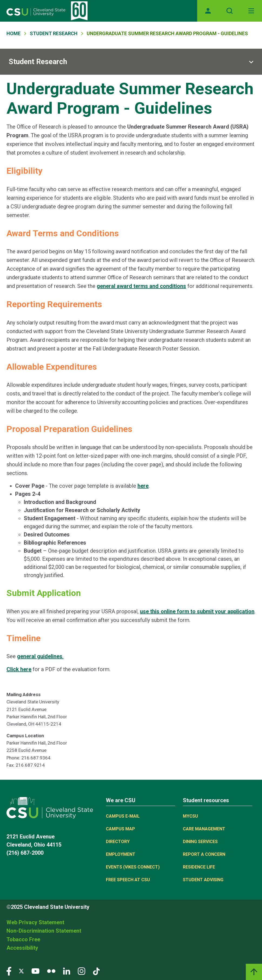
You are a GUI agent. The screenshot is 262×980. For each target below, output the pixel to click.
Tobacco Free (23, 939)
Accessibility (22, 948)
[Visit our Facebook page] (9, 971)
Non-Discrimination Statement (44, 931)
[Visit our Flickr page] (51, 971)
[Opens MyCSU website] (208, 11)
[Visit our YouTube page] (35, 971)
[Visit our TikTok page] (96, 971)
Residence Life (199, 867)
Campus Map (120, 829)
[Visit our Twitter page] (21, 971)
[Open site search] (230, 11)
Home (14, 33)
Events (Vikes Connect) (133, 867)
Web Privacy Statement (35, 922)
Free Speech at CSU (128, 880)
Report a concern (204, 854)
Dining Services (200, 842)
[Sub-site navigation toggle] (131, 62)
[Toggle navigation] (251, 11)
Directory (118, 842)
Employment (121, 854)
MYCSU (190, 816)
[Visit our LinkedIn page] (67, 971)
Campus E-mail (123, 816)
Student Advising (203, 880)
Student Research (54, 33)
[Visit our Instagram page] (82, 971)
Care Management (204, 829)
